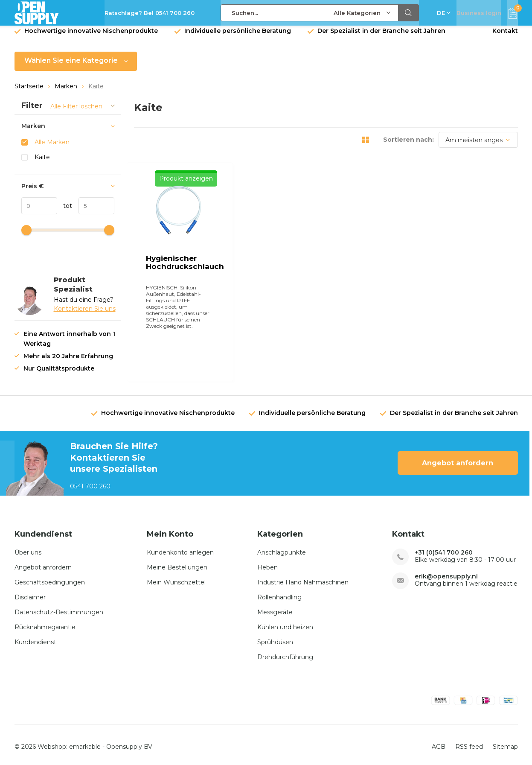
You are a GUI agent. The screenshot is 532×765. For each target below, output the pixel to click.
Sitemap (505, 742)
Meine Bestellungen (177, 562)
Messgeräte (275, 607)
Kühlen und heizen (285, 622)
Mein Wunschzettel (176, 577)
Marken (66, 93)
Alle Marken (52, 149)
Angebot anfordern (458, 458)
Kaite (42, 164)
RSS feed (469, 742)
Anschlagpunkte (282, 547)
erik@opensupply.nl (446, 571)
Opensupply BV (129, 742)
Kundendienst (35, 637)
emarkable (85, 742)
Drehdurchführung (285, 652)
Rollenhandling (279, 592)
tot (65, 212)
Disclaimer (30, 592)
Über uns (28, 547)
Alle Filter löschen (76, 113)
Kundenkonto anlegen (180, 547)
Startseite (29, 93)
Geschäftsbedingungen (50, 577)
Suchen (409, 13)
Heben (267, 562)
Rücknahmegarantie (45, 622)
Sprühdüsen (275, 637)
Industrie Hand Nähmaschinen (303, 577)
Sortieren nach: (408, 146)
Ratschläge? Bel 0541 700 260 (150, 13)
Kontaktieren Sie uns (85, 315)
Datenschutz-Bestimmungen (59, 607)
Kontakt (505, 37)
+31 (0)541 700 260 (444, 547)
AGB (439, 742)
